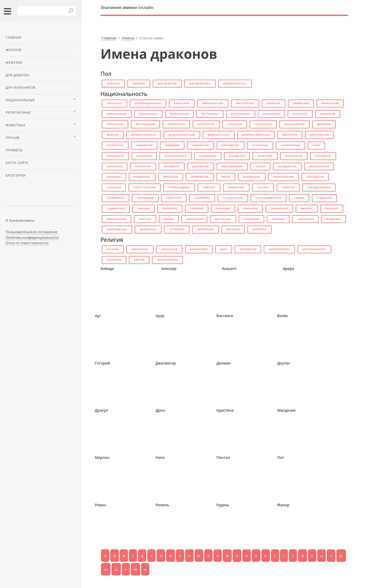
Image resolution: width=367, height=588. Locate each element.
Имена (128, 38)
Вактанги (225, 316)
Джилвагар (166, 363)
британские (271, 114)
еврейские (290, 135)
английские (245, 103)
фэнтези (145, 219)
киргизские (294, 156)
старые (299, 198)
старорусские (233, 198)
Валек (283, 316)
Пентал (223, 457)
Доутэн (284, 363)
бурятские (300, 114)
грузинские (263, 124)
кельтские (265, 156)
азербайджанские (148, 103)
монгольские (319, 167)
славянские (116, 198)
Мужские (14, 62)
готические (206, 124)
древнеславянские (256, 135)
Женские (14, 50)
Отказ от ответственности (27, 243)
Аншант (229, 268)
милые (260, 167)
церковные (194, 219)
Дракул (101, 410)
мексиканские (232, 167)
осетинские (252, 177)
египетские (115, 145)
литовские (172, 167)
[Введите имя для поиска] (46, 11)
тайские (144, 209)
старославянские (269, 198)
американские (213, 103)
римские (209, 187)
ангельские (140, 249)
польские (114, 187)
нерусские (170, 177)
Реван (100, 505)
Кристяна (225, 410)
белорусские (179, 114)
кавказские (115, 156)
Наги (160, 457)
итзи (316, 145)
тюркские (223, 209)
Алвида (107, 268)
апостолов (169, 249)
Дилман (224, 363)
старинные (202, 198)
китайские (323, 156)
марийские (201, 167)
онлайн (127, 7)
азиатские (182, 103)
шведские (334, 219)
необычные (142, 177)
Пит (281, 457)
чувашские (305, 219)
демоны (113, 135)
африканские (117, 114)
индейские (144, 145)
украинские (279, 209)
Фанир (283, 505)
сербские (288, 187)
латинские (143, 167)
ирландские (230, 145)
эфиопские (206, 229)
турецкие (197, 209)
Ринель (162, 505)
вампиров (328, 114)
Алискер (169, 268)
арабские (274, 103)
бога (224, 249)
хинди (169, 219)
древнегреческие (144, 135)
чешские (278, 219)
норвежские (200, 177)
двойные (324, 124)
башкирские (148, 114)
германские (176, 124)
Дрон (160, 410)
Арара (288, 268)
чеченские (251, 219)
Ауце (160, 316)
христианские (168, 260)
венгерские (115, 124)
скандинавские (319, 187)
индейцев (172, 145)
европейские (319, 135)
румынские (236, 187)
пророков (114, 260)
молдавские (287, 167)
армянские (301, 103)
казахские (144, 156)
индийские (200, 145)
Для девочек (18, 75)
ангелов (113, 249)
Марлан (102, 457)
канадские (237, 156)
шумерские (148, 229)
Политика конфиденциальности (32, 237)
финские (332, 209)
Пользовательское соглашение (32, 232)
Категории (16, 175)
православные (179, 187)
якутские (233, 229)
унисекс (307, 209)
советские (174, 198)
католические (279, 249)
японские (260, 229)
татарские (170, 209)
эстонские (177, 229)
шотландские (117, 229)
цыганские (223, 219)
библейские (199, 249)
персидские (315, 177)
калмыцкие (208, 156)
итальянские (291, 145)
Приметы (14, 150)
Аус (98, 316)
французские (117, 219)
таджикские (116, 209)
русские (263, 187)
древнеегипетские (182, 135)
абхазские (114, 103)
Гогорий (102, 363)
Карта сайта (17, 163)
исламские (248, 249)
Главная (109, 38)
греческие (235, 124)
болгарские (210, 114)
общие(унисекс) (235, 84)
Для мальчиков (20, 87)
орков (226, 177)
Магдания (286, 410)
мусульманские (314, 249)
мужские (113, 84)
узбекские (250, 209)
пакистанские (283, 177)
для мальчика (200, 84)
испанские (260, 145)
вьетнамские (146, 124)
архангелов (330, 103)
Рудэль (223, 505)
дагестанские (295, 124)
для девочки (167, 84)
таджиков (325, 198)
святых (139, 260)
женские (139, 84)
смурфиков (145, 198)
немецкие (114, 177)
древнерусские (219, 135)
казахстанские (176, 156)
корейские (115, 167)
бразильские (241, 114)
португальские (145, 187)
